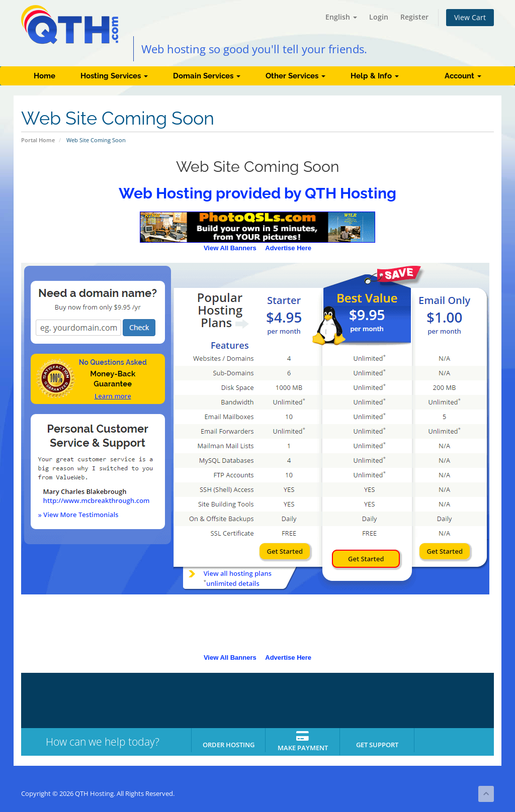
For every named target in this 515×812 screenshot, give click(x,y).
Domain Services (207, 76)
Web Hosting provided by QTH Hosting (257, 193)
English (341, 17)
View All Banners (230, 248)
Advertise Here (288, 248)
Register (414, 17)
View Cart (470, 17)
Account (463, 76)
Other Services (295, 76)
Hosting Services (114, 76)
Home (45, 76)
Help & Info (375, 76)
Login (379, 17)
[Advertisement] (257, 627)
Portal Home (38, 140)
